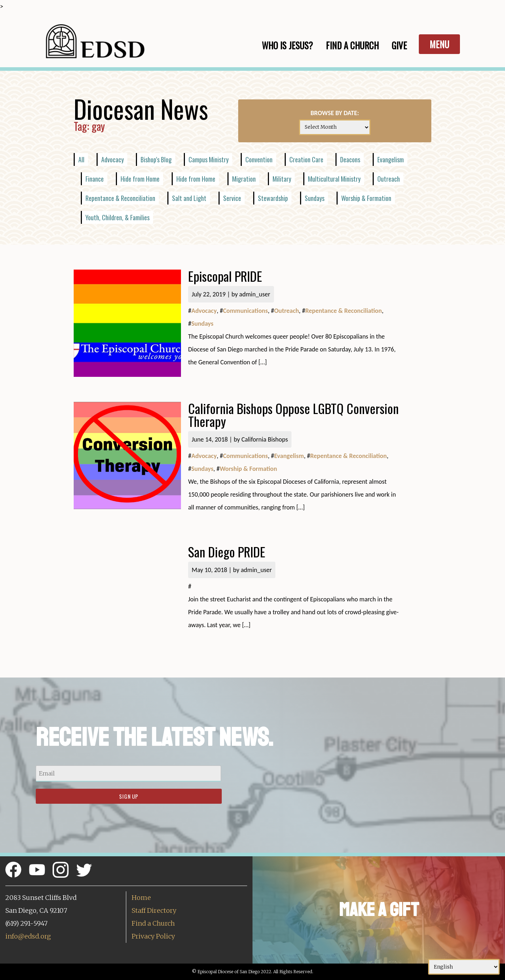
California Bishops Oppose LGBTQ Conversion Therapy (293, 415)
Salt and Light (189, 198)
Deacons (350, 159)
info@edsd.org (28, 936)
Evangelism (391, 159)
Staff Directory (154, 910)
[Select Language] (464, 967)
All (81, 159)
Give (399, 45)
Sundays (315, 198)
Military (282, 179)
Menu (439, 44)
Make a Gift (379, 910)
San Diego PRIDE (227, 551)
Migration (244, 179)
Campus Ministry (209, 159)
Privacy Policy (153, 936)
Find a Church (153, 923)
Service (232, 198)
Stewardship (273, 198)
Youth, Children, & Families (117, 217)
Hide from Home (140, 179)
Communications (245, 311)
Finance (95, 179)
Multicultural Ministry (334, 179)
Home (141, 898)
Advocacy (112, 159)
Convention (259, 159)
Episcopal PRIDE (225, 276)
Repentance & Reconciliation (120, 198)
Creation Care (306, 159)
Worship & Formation (366, 198)
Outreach (389, 179)
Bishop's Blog (156, 159)
